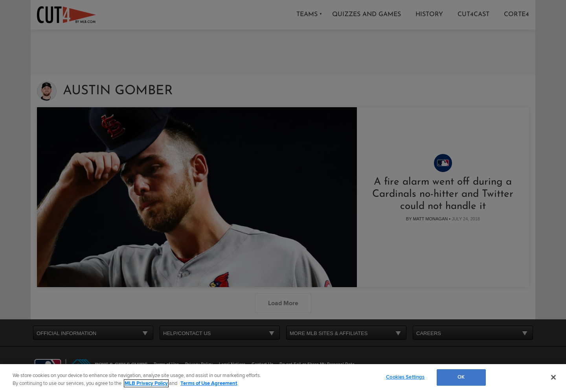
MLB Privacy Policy (146, 383)
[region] (283, 378)
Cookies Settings (405, 377)
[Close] (553, 377)
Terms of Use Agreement (209, 383)
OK (461, 377)
